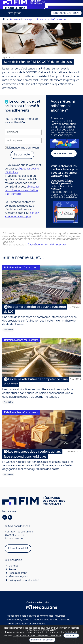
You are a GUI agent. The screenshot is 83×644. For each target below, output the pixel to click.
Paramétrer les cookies (42, 640)
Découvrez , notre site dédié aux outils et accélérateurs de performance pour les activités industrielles (65, 182)
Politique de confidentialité (24, 580)
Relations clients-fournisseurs (52, 19)
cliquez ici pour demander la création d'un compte (22, 190)
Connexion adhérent (66, 13)
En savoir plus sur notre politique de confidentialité (37, 636)
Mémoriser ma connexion (22, 148)
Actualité (8, 330)
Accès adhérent (18, 573)
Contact (13, 566)
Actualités (15, 19)
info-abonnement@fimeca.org (47, 245)
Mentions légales (18, 577)
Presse (13, 569)
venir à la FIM (18, 548)
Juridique (29, 19)
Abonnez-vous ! (64, 153)
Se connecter (22, 155)
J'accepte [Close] (71, 636)
